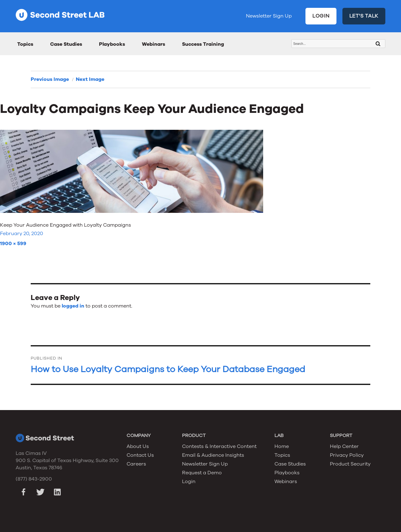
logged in (73, 306)
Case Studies (66, 44)
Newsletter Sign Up (269, 16)
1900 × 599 (13, 244)
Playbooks (112, 44)
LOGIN (321, 16)
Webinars (154, 44)
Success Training (203, 44)
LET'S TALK (364, 16)
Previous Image (50, 79)
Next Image (90, 79)
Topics (25, 44)
